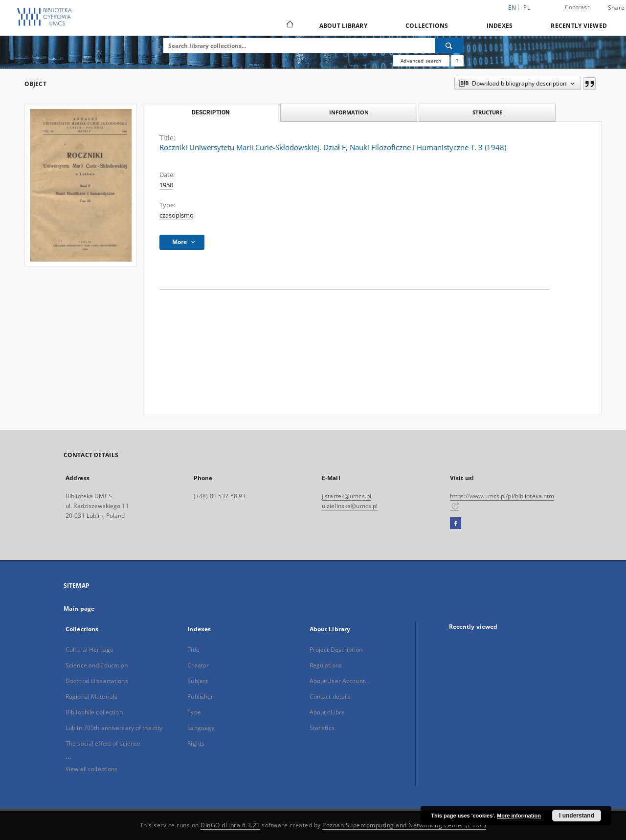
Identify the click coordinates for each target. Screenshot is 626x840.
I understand (577, 816)
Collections (427, 26)
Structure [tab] (487, 112)
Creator (198, 665)
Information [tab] (349, 112)
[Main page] (289, 25)
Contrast (577, 7)
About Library (343, 26)
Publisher (200, 696)
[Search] (449, 45)
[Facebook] (456, 524)
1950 (166, 185)
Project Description (336, 650)
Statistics (322, 728)
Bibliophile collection (94, 712)
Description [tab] (211, 112)
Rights (196, 743)
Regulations (326, 665)
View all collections (91, 769)
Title (193, 650)
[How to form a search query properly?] (457, 61)
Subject (198, 681)
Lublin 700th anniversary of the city (114, 728)
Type (194, 712)
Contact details (330, 696)
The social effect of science (103, 743)
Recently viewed (579, 26)
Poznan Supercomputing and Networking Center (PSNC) (404, 825)
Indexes (500, 26)
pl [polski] (527, 8)
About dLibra (327, 712)
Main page (79, 608)
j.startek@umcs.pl (347, 496)
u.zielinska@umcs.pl (350, 506)
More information (519, 816)
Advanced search (421, 61)
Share (616, 8)
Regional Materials (91, 696)
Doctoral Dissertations (97, 681)
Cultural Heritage (89, 650)
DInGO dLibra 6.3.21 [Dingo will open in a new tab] (230, 825)
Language (201, 728)
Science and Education (97, 665)
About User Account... (340, 681)
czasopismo (177, 215)
